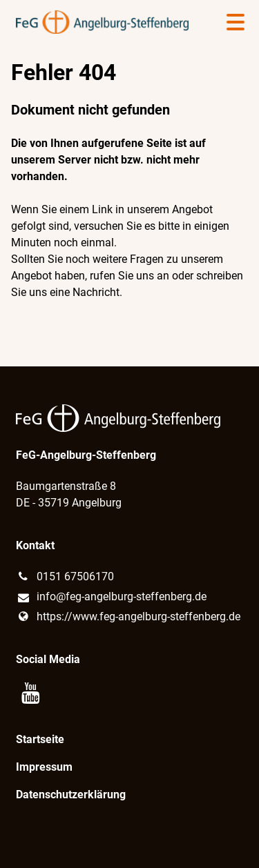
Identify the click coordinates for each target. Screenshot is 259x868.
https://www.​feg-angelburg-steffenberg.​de (128, 617)
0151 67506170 (65, 577)
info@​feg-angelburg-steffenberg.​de (111, 598)
